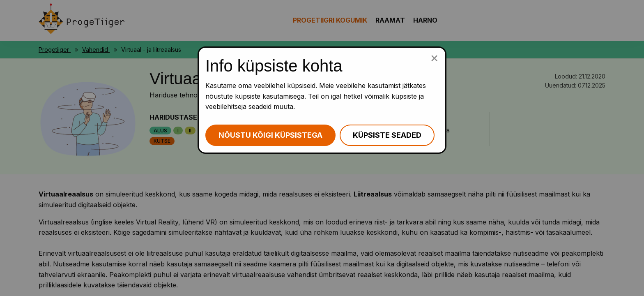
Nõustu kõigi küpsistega (270, 135)
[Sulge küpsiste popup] (434, 58)
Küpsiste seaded (387, 135)
